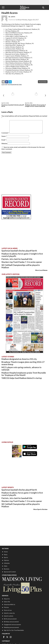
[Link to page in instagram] (11, 637)
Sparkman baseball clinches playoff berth (13, 106)
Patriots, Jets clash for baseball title (17, 259)
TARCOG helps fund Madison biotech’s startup (22, 378)
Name (4, 136)
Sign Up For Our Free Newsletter (14, 630)
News (6, 555)
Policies (6, 607)
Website (4, 143)
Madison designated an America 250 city (19, 359)
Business (7, 569)
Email (4, 140)
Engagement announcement (12, 625)
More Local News (41, 270)
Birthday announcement (11, 622)
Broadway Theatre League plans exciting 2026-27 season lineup (23, 363)
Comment (5, 133)
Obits (6, 566)
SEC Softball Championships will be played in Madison (21, 266)
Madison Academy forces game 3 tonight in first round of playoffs (35, 106)
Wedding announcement (11, 627)
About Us (7, 599)
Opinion (6, 560)
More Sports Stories (40, 509)
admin (13, 17)
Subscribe (7, 602)
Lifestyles (7, 563)
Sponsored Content (10, 572)
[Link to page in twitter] (7, 637)
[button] (43, 7)
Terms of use (8, 610)
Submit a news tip (9, 613)
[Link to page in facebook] (4, 637)
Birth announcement (10, 619)
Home (6, 552)
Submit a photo (9, 616)
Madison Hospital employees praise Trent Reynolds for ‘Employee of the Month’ (24, 374)
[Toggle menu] (3, 7)
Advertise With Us (9, 604)
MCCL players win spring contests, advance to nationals (21, 368)
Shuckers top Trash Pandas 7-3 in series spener (22, 262)
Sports (6, 557)
